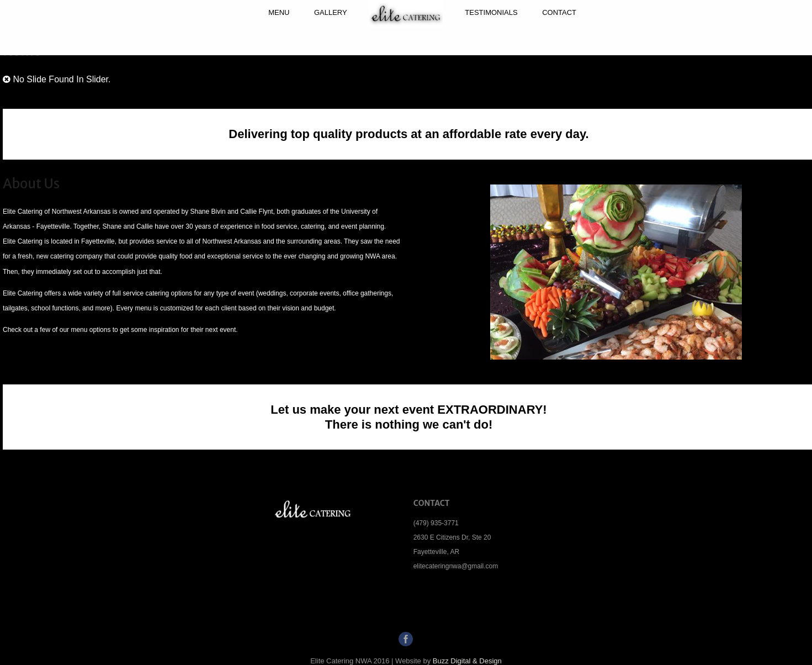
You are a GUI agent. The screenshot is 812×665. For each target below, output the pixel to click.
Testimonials (491, 12)
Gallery (331, 12)
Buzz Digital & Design (467, 661)
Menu (279, 12)
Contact (559, 12)
